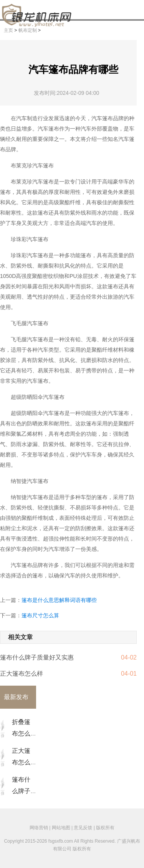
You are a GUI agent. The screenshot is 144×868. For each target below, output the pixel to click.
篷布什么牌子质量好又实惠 (37, 657)
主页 (8, 30)
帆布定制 (28, 30)
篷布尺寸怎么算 (40, 615)
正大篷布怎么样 (22, 674)
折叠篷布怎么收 (21, 733)
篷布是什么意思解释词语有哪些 (59, 600)
